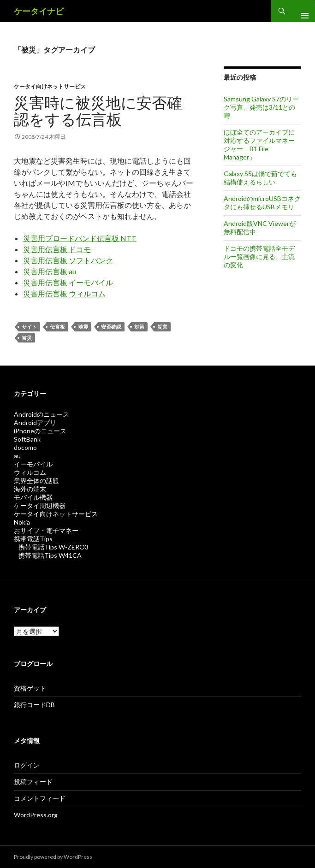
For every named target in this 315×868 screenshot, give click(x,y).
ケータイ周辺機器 (40, 505)
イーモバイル (33, 464)
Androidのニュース (42, 414)
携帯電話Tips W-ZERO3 (53, 547)
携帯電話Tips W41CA (50, 555)
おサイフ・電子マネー (46, 530)
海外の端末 (30, 489)
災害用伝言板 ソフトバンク (68, 260)
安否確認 (111, 327)
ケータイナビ (39, 11)
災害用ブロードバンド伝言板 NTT (80, 238)
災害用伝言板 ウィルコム (64, 293)
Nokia (22, 522)
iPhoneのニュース (40, 431)
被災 (27, 338)
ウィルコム (30, 472)
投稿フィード (33, 782)
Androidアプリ (35, 422)
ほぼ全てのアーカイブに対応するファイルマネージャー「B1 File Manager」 (259, 145)
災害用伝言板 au (50, 271)
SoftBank (27, 439)
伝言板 (57, 327)
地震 (83, 327)
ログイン (27, 765)
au (17, 456)
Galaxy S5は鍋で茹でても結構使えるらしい (260, 178)
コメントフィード (40, 798)
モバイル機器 (33, 497)
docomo (25, 447)
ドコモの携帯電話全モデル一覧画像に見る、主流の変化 (259, 257)
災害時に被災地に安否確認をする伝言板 (98, 111)
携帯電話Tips (33, 539)
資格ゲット (30, 688)
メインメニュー (301, 11)
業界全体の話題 (36, 481)
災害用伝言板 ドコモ (57, 249)
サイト (29, 327)
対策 (139, 327)
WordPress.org (36, 815)
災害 (162, 327)
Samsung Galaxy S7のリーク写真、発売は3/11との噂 (261, 107)
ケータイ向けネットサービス (50, 86)
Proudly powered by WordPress (53, 857)
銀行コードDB (34, 705)
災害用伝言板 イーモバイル (68, 282)
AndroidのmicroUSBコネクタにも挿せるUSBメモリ (262, 203)
